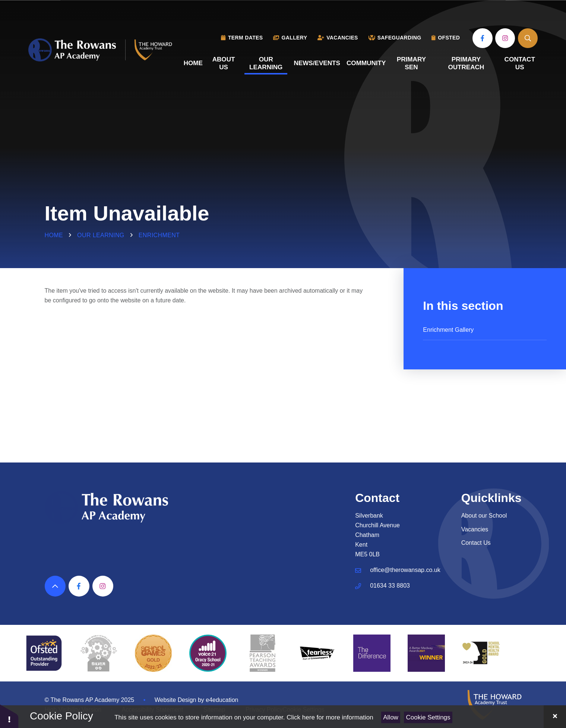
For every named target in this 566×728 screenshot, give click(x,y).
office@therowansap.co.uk (405, 570)
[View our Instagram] (505, 38)
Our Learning (101, 235)
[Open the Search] (528, 38)
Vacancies (475, 529)
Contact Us (476, 543)
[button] (9, 716)
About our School (484, 516)
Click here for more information (330, 717)
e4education (222, 700)
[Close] (555, 717)
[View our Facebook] (482, 38)
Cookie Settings (428, 717)
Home (54, 235)
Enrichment (159, 235)
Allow (391, 717)
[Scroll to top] (55, 586)
